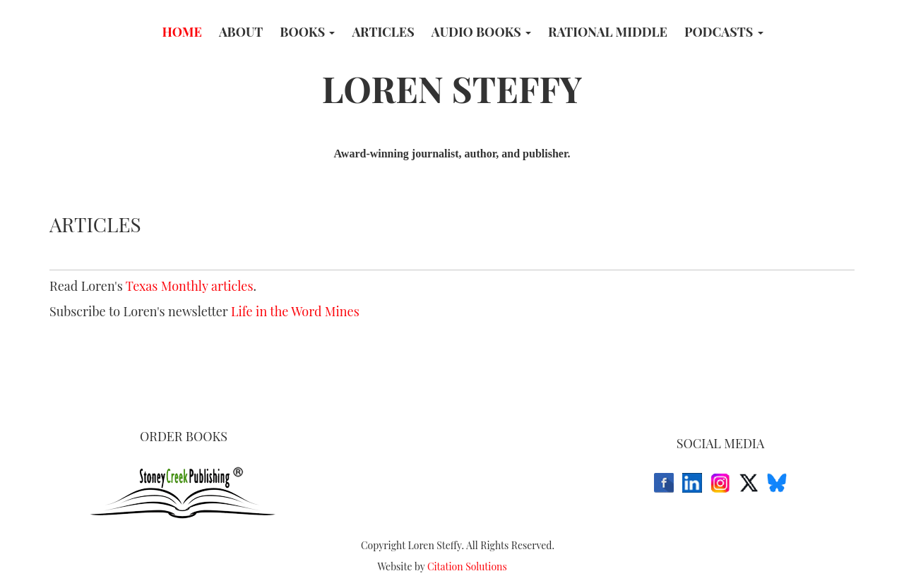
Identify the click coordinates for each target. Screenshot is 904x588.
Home (182, 32)
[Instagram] (720, 483)
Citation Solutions (467, 566)
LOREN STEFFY (452, 89)
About (241, 32)
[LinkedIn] (692, 483)
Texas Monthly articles (190, 286)
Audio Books (481, 32)
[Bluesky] (777, 483)
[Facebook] (664, 483)
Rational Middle (608, 32)
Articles (383, 32)
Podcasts (724, 32)
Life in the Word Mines (295, 311)
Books (307, 32)
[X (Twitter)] (749, 483)
